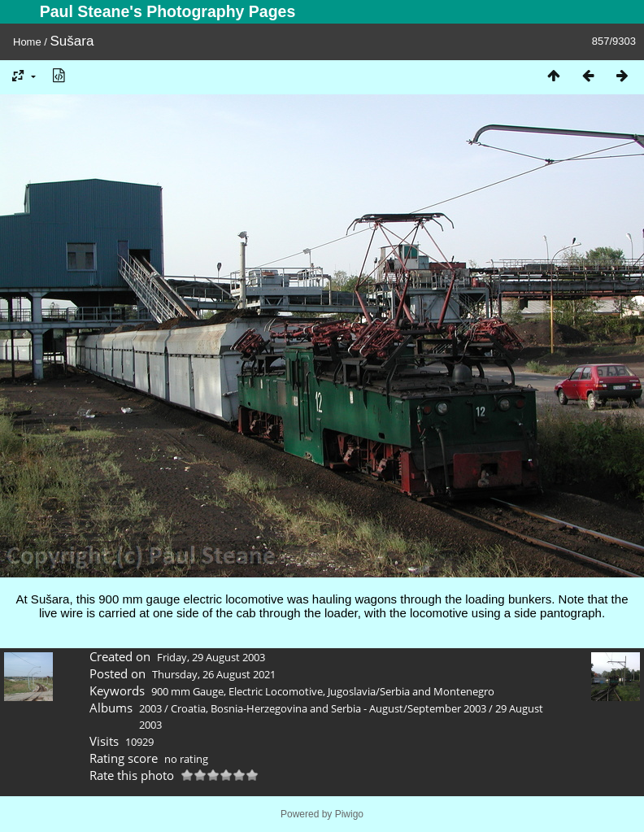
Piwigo (349, 814)
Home (27, 42)
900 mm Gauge (187, 691)
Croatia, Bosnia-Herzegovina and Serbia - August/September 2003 (329, 708)
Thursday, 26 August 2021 (214, 674)
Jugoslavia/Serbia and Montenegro (411, 691)
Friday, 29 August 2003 (211, 657)
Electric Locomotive (276, 691)
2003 (150, 708)
